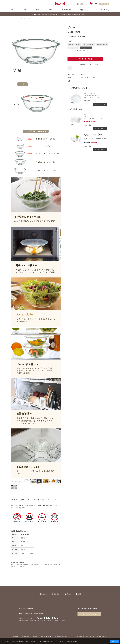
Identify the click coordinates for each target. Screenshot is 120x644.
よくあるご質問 (25, 637)
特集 (38, 10)
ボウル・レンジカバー (90, 94)
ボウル (31, 553)
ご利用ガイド (15, 637)
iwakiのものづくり (104, 10)
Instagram (44, 594)
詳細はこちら (24, 566)
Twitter (69, 594)
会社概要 (35, 637)
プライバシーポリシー (46, 637)
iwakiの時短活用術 (66, 10)
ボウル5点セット (88, 115)
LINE (80, 594)
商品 (12, 10)
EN (96, 4)
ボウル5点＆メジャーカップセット (93, 134)
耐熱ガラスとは (85, 10)
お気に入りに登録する (70, 68)
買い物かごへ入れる (85, 59)
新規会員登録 (81, 4)
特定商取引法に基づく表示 (61, 637)
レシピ (49, 10)
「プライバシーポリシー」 (61, 641)
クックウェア (24, 553)
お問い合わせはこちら (89, 614)
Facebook (57, 594)
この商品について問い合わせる (88, 64)
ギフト (26, 10)
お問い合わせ (104, 4)
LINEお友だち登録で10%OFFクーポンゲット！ (74, 14)
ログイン (72, 4)
